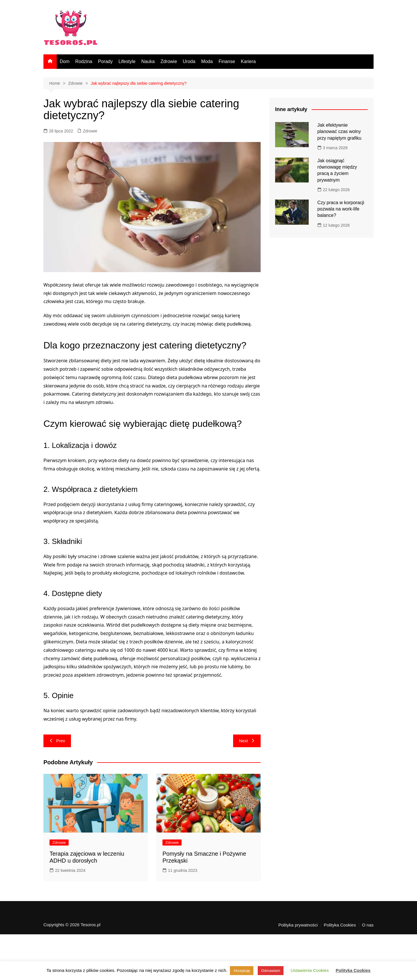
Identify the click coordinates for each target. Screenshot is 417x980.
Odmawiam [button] (271, 971)
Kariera (248, 61)
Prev (57, 741)
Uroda (189, 61)
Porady (105, 61)
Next (247, 741)
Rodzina (84, 61)
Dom (65, 61)
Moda (207, 61)
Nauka (148, 61)
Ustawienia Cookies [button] (310, 970)
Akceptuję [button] (242, 971)
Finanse (227, 61)
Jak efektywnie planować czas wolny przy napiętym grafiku (339, 132)
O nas (368, 925)
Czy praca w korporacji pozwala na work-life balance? (341, 209)
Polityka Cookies (340, 925)
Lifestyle (127, 61)
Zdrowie (169, 61)
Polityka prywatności (298, 925)
